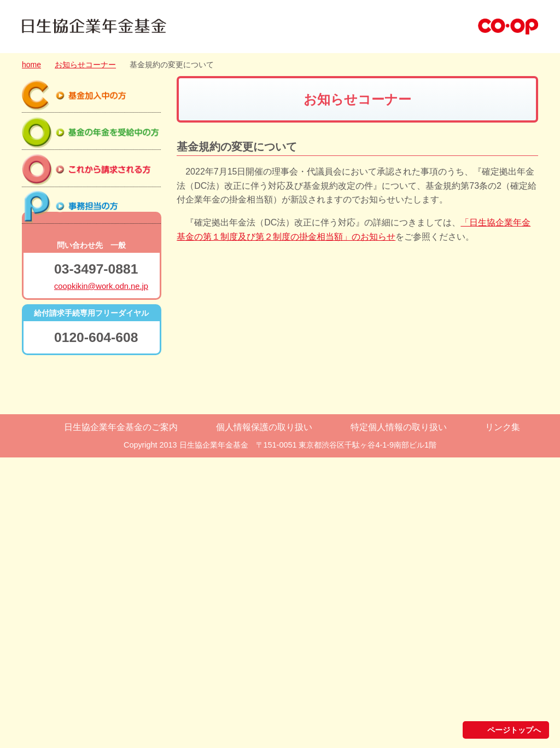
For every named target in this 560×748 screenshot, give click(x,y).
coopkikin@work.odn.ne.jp (101, 577)
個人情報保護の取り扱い (264, 718)
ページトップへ (514, 676)
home (31, 65)
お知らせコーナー (85, 65)
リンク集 (503, 718)
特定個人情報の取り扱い (399, 718)
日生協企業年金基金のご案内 (121, 718)
